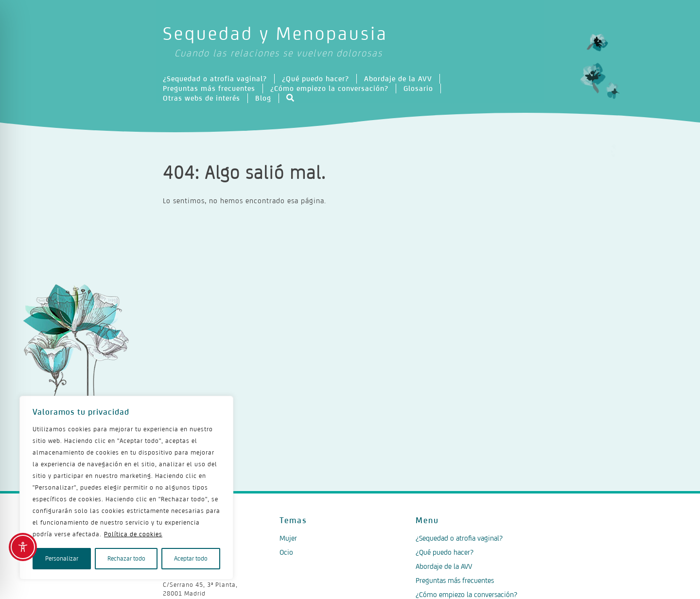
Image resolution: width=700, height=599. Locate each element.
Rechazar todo (126, 558)
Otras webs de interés (201, 98)
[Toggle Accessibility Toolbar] (23, 547)
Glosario (418, 88)
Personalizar (62, 558)
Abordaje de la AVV (398, 79)
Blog (263, 98)
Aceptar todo (191, 558)
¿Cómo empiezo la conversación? (329, 88)
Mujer (288, 538)
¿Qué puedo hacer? (315, 79)
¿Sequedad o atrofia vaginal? (215, 79)
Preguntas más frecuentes (209, 88)
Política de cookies (133, 534)
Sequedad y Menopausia (350, 42)
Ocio (286, 552)
